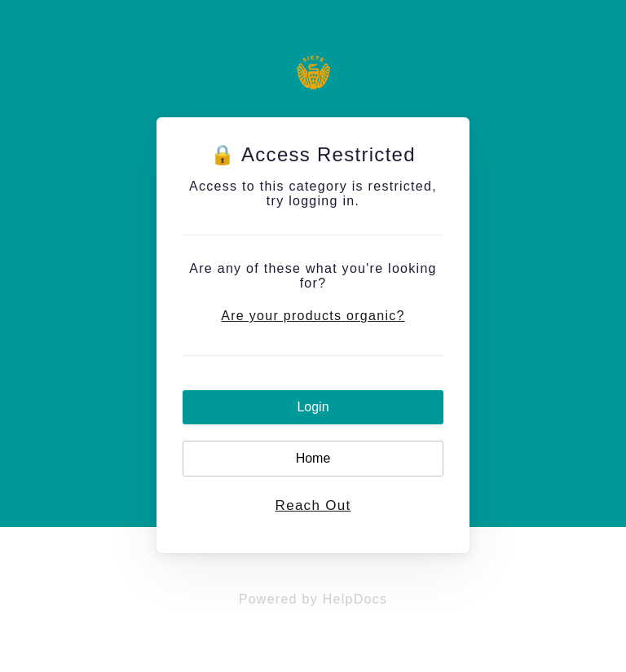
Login (313, 407)
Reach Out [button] (313, 505)
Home (313, 458)
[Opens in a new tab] (313, 599)
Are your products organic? (313, 316)
